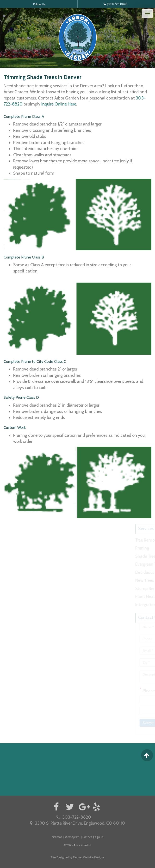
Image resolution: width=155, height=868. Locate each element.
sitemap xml (72, 837)
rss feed (87, 837)
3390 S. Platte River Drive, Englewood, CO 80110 (77, 823)
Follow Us (41, 4)
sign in (99, 837)
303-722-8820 (74, 817)
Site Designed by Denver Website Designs (77, 857)
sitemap (57, 837)
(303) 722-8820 (114, 4)
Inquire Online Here (59, 104)
